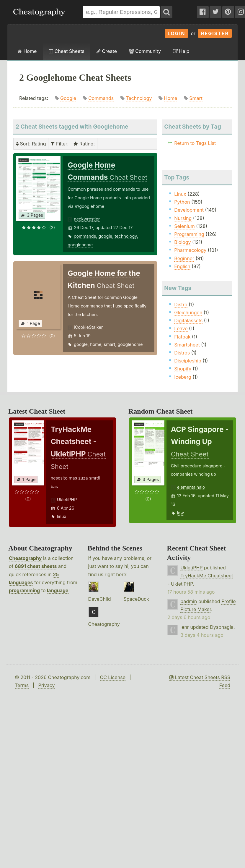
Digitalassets (188, 320)
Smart (196, 98)
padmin (189, 601)
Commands (101, 98)
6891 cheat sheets (36, 566)
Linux (180, 194)
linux (62, 516)
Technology (139, 98)
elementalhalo (191, 487)
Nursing (183, 218)
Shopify (183, 369)
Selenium (184, 226)
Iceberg (183, 377)
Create (107, 51)
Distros (182, 353)
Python (182, 202)
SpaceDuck (137, 599)
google (105, 236)
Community (145, 51)
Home (27, 51)
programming (24, 590)
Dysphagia (222, 627)
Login (177, 33)
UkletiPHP (67, 499)
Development (189, 210)
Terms (22, 685)
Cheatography (25, 558)
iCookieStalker (88, 327)
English (182, 266)
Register (215, 33)
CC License (113, 677)
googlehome (80, 245)
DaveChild (100, 599)
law (181, 513)
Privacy (46, 685)
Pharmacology (190, 250)
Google (68, 98)
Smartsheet (187, 345)
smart (110, 344)
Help (181, 51)
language (58, 590)
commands (85, 236)
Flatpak (182, 337)
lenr (185, 627)
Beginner (184, 258)
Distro (181, 305)
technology (126, 236)
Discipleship (188, 361)
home (96, 344)
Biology (182, 242)
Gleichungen (188, 312)
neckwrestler (87, 219)
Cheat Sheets (67, 51)
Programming (189, 234)
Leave (181, 328)
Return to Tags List (195, 143)
